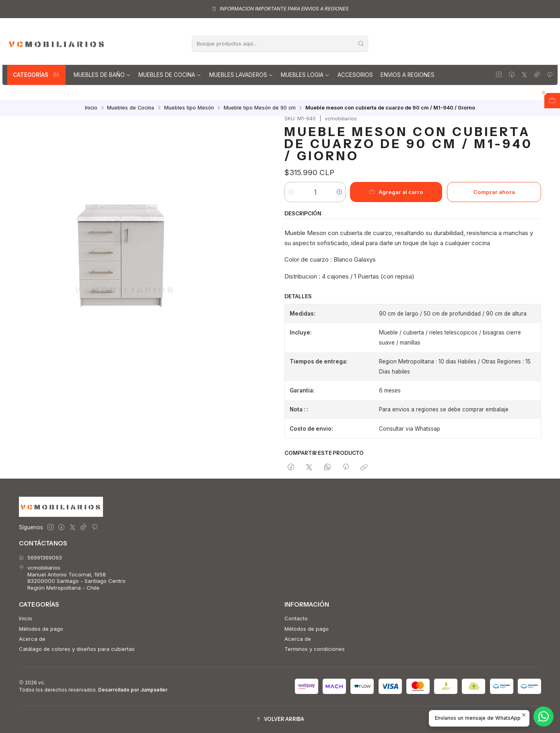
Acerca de (32, 639)
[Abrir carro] (552, 101)
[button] (280, 720)
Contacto (296, 618)
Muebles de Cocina (170, 75)
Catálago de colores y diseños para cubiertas (77, 649)
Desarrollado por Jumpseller (133, 690)
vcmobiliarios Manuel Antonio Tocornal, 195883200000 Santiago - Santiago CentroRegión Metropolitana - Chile (72, 577)
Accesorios (355, 75)
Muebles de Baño (102, 75)
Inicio (91, 108)
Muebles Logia (305, 75)
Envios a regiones (408, 75)
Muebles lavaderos (241, 75)
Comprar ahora (494, 192)
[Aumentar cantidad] (339, 192)
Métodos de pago (41, 629)
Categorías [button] (36, 75)
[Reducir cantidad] (291, 192)
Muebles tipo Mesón (189, 108)
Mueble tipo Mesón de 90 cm (260, 108)
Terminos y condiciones (315, 649)
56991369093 (40, 557)
